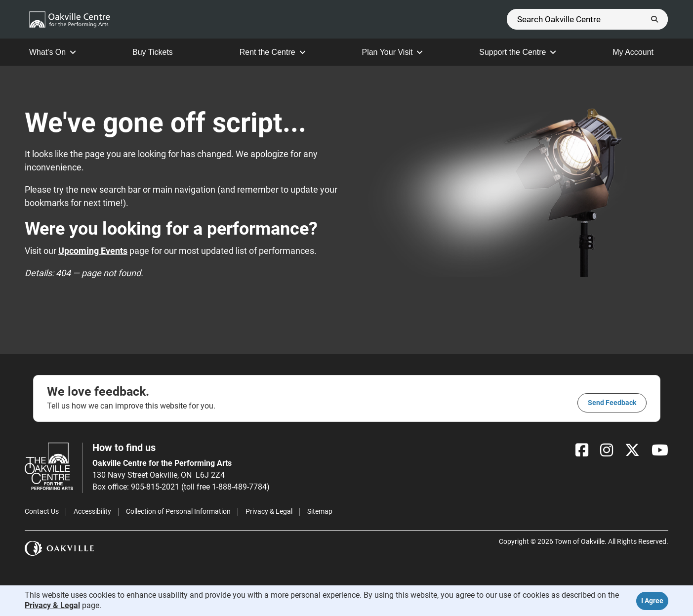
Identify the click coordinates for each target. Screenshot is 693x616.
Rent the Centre (273, 52)
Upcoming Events (93, 251)
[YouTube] (660, 450)
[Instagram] (607, 450)
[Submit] (654, 19)
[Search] (587, 19)
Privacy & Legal (269, 511)
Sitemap (320, 511)
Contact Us (42, 511)
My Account (638, 52)
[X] (632, 450)
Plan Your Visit (392, 52)
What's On (53, 52)
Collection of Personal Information (178, 511)
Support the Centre (518, 52)
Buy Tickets (158, 52)
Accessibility (92, 511)
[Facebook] (582, 450)
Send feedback (612, 403)
